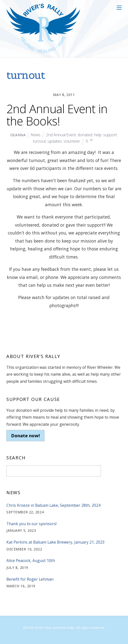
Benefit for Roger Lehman (30, 579)
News (36, 135)
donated (85, 135)
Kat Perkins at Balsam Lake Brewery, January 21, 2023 (56, 542)
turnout (39, 141)
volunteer (72, 141)
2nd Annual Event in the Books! (57, 115)
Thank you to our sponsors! (31, 524)
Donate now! (25, 436)
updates (55, 141)
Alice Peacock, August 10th (31, 561)
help (98, 135)
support (110, 135)
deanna (18, 135)
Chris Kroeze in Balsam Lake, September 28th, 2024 (53, 505)
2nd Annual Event (61, 135)
